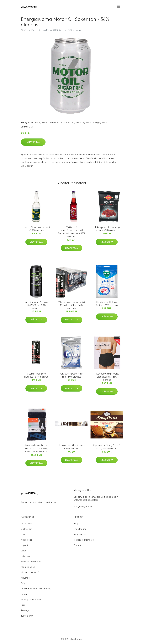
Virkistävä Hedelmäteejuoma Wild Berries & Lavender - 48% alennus (72, 232)
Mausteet (26, 578)
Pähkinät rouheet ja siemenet (36, 589)
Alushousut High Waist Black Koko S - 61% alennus (107, 377)
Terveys (25, 610)
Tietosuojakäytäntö (84, 540)
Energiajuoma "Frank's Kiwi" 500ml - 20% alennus (36, 305)
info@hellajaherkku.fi (84, 506)
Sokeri (71, 122)
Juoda (37, 122)
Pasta (24, 594)
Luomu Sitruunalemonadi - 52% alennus (36, 229)
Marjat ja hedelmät (30, 572)
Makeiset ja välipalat (31, 561)
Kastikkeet (26, 540)
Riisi (23, 605)
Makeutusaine (49, 122)
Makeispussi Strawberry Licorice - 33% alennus (107, 229)
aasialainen (27, 523)
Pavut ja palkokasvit (31, 599)
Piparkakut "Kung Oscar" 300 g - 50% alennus (107, 447)
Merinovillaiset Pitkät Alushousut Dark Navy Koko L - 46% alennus (36, 448)
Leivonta (25, 556)
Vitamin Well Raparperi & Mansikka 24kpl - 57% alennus (72, 305)
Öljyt (23, 583)
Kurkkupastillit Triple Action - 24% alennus (107, 304)
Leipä (24, 551)
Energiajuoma (100, 122)
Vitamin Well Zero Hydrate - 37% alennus (36, 375)
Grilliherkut (26, 529)
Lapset (24, 545)
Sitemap (78, 545)
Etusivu (24, 30)
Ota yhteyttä (80, 529)
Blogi (76, 523)
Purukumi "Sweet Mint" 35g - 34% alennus (71, 375)
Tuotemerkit (27, 616)
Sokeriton (62, 122)
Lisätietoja (33, 142)
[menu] (119, 7)
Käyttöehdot (80, 534)
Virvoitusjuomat (83, 122)
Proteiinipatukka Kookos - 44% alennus (72, 447)
